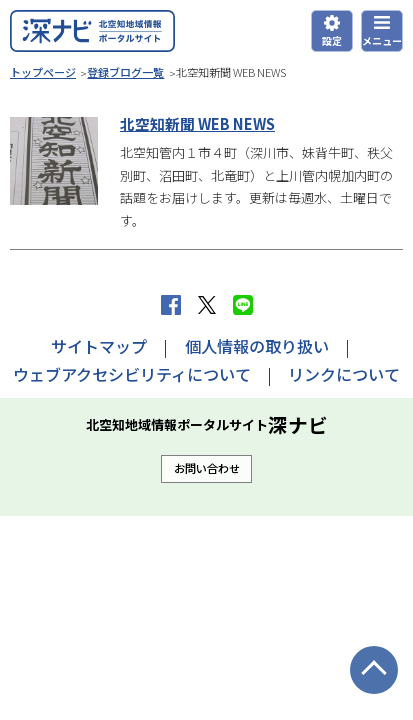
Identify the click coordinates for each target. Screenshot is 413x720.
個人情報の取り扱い (257, 346)
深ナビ (92, 31)
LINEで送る (243, 305)
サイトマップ (99, 346)
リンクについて (344, 374)
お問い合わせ (207, 468)
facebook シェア (171, 305)
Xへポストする (207, 305)
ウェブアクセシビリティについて (132, 374)
